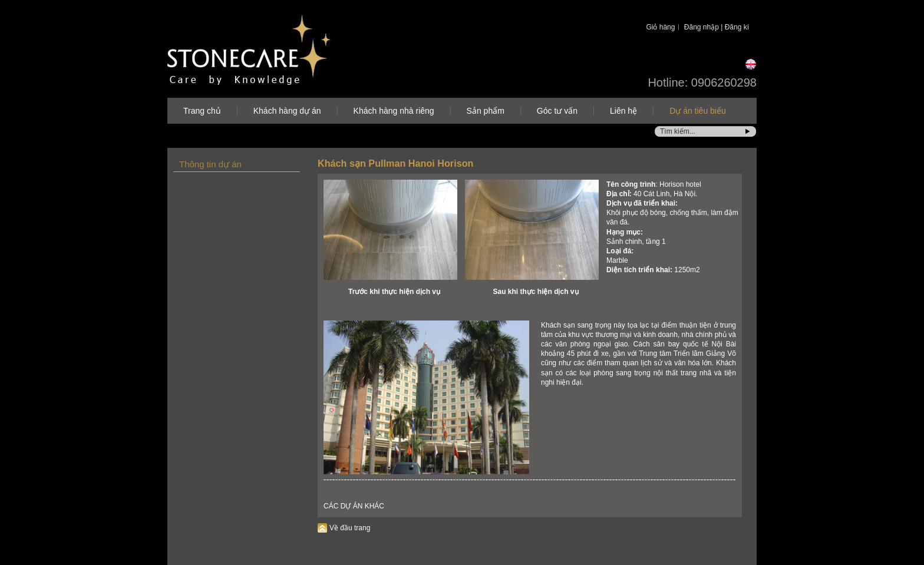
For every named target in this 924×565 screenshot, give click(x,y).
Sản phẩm (486, 111)
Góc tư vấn (557, 111)
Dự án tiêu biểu (698, 111)
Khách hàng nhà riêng (394, 111)
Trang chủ (202, 111)
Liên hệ (623, 111)
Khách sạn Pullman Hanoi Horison (395, 163)
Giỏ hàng (660, 27)
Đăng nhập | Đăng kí (717, 27)
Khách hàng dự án (287, 111)
